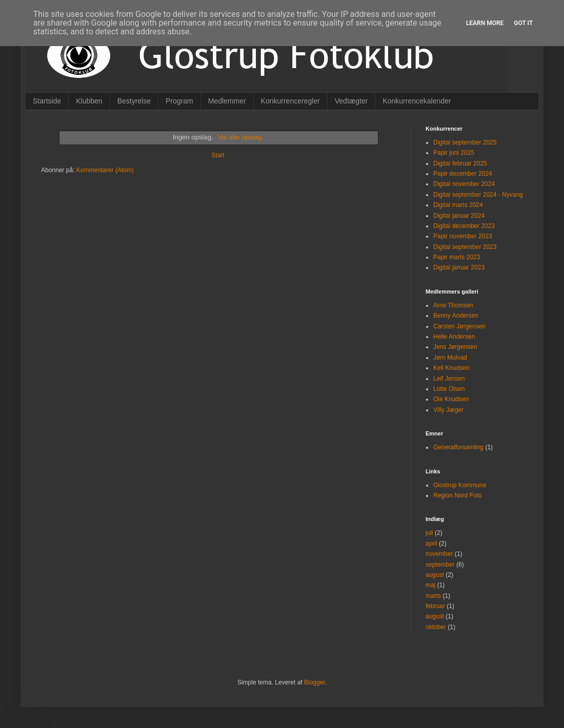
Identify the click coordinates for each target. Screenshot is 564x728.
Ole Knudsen (451, 399)
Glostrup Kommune (460, 485)
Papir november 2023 (463, 236)
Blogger (315, 682)
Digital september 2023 (465, 247)
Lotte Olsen (449, 389)
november (439, 554)
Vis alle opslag (240, 137)
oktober (436, 627)
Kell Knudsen (451, 368)
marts (433, 596)
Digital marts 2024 (458, 205)
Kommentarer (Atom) (105, 170)
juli (429, 533)
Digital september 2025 (465, 142)
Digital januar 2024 (459, 216)
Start (218, 155)
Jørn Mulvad (450, 358)
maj (430, 585)
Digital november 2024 (464, 184)
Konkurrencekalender (417, 101)
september (440, 565)
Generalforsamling (458, 447)
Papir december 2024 (463, 174)
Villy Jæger (448, 410)
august (435, 575)
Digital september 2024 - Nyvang (478, 195)
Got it (523, 23)
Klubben (89, 101)
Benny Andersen (456, 316)
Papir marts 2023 (457, 257)
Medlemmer (227, 101)
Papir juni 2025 (454, 153)
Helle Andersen (454, 337)
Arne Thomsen (454, 305)
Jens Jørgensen (455, 347)
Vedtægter (351, 101)
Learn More (485, 23)
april (431, 544)
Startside (47, 101)
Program (179, 101)
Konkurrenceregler (290, 101)
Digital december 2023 (464, 226)
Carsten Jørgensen (459, 326)
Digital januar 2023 (459, 267)
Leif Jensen (449, 379)
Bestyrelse (134, 101)
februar (435, 606)
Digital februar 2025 (460, 163)
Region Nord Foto (458, 495)
